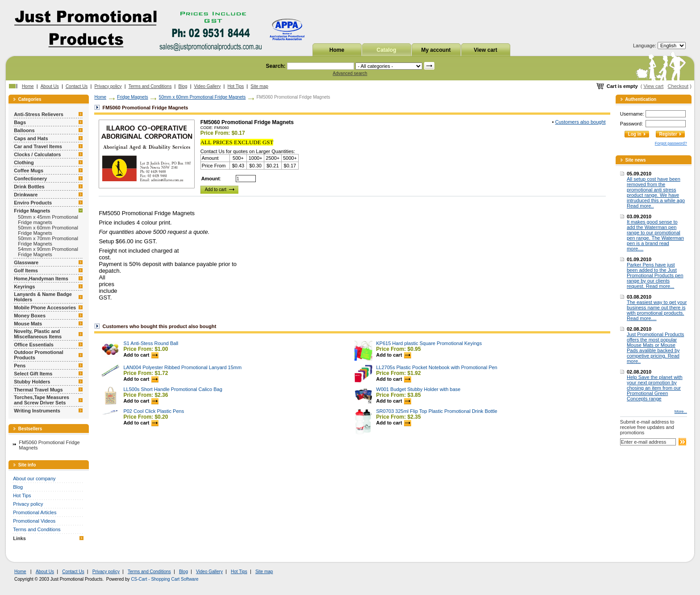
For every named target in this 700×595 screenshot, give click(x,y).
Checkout (678, 86)
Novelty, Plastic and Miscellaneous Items (38, 334)
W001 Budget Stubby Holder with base (419, 389)
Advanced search (350, 73)
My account (436, 50)
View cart (485, 50)
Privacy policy (108, 86)
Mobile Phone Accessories (45, 308)
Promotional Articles (35, 512)
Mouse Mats (28, 324)
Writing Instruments (37, 411)
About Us (50, 86)
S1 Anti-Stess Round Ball (151, 343)
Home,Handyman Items (41, 279)
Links (19, 538)
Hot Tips (236, 86)
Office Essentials (34, 345)
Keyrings (24, 287)
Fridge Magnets (32, 211)
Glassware (26, 262)
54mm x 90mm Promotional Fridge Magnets (48, 252)
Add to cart (141, 355)
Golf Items (26, 270)
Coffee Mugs (29, 171)
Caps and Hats (31, 138)
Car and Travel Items (38, 146)
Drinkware (26, 195)
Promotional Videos (34, 521)
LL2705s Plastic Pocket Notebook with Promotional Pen (437, 367)
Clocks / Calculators (37, 154)
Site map (259, 86)
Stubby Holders (32, 382)
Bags (20, 122)
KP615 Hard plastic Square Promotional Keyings (429, 343)
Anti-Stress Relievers (39, 114)
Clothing (24, 162)
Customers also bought (580, 122)
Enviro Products (33, 203)
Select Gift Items (33, 374)
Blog (183, 86)
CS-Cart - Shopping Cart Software (165, 579)
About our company (34, 478)
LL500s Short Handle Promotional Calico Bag (173, 389)
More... (681, 412)
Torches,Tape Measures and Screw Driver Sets (42, 400)
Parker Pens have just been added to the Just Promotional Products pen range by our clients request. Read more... (655, 275)
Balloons (24, 130)
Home (337, 50)
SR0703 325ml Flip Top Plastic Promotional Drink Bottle (437, 411)
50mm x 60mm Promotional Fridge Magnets (48, 230)
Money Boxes (30, 316)
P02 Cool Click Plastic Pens (154, 411)
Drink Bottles (29, 187)
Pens (20, 366)
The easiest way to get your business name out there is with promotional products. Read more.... (657, 310)
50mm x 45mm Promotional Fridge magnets (48, 220)
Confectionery (30, 179)
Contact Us (77, 86)
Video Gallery (208, 86)
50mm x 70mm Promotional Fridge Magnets (48, 241)
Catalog (386, 50)
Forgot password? (671, 143)
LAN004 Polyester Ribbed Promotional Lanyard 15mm (182, 367)
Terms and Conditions (150, 86)
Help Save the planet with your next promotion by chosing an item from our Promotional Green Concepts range (655, 388)
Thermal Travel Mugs (38, 390)
